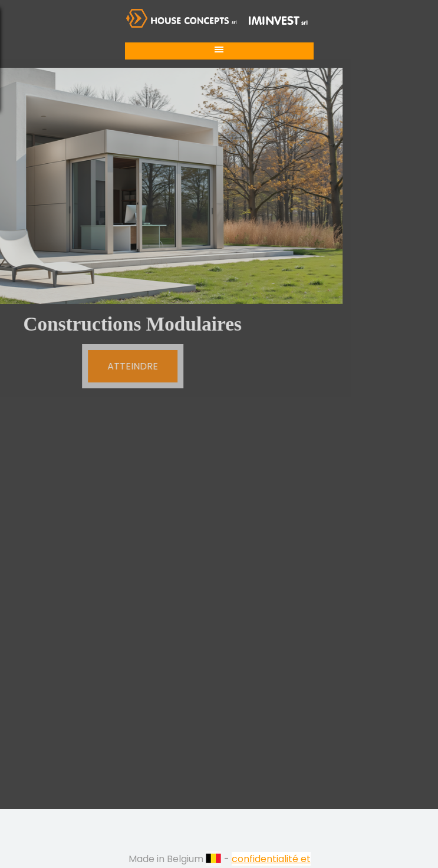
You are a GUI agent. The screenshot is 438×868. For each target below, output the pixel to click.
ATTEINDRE (100, 366)
